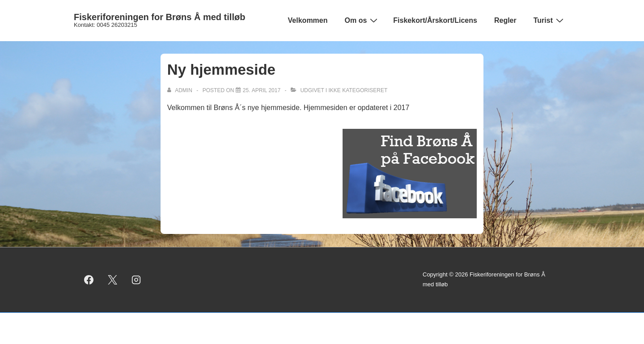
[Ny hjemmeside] (262, 90)
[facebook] (89, 280)
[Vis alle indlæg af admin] (180, 90)
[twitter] (113, 280)
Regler (505, 20)
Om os (362, 20)
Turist (550, 20)
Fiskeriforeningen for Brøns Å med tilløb (159, 17)
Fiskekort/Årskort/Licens (435, 20)
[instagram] (136, 280)
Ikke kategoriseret (358, 90)
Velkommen (308, 20)
